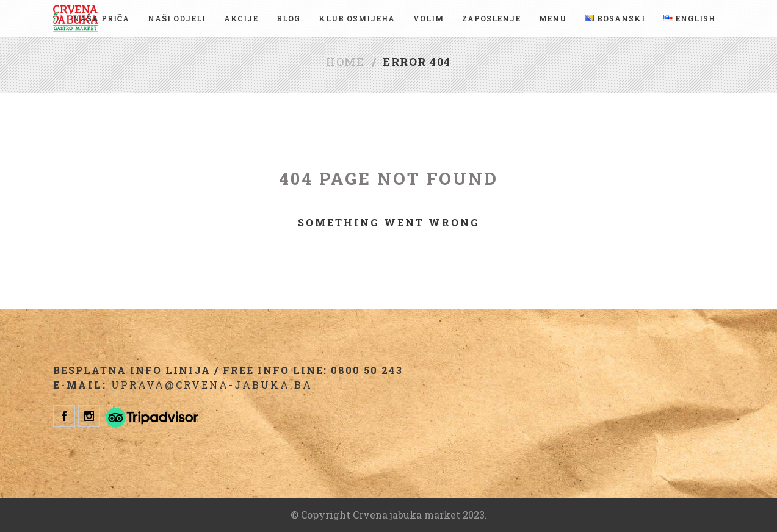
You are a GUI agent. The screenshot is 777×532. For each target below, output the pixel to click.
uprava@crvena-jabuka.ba (212, 385)
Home (345, 62)
